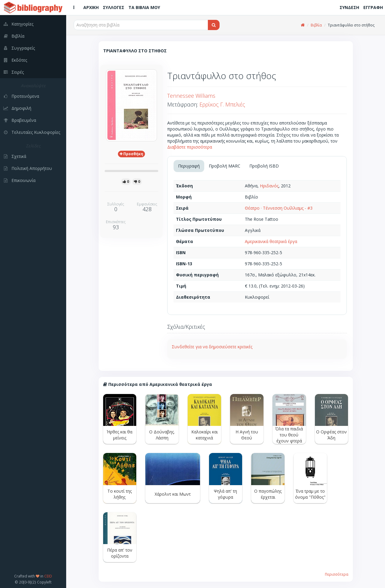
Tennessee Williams (191, 96)
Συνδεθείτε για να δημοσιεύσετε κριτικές (212, 347)
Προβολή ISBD (264, 166)
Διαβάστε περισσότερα (190, 147)
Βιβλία (316, 25)
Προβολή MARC (225, 166)
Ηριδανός (269, 186)
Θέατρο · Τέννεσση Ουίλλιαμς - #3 (279, 208)
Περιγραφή (189, 166)
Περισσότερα (337, 574)
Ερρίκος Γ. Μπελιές (222, 104)
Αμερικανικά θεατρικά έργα (271, 241)
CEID (48, 576)
